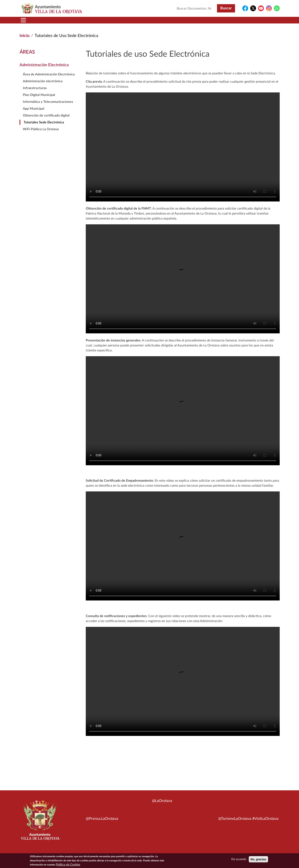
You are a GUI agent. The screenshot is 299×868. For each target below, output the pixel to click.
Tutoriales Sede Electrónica (44, 127)
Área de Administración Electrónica (49, 79)
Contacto (198, 23)
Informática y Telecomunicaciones (48, 107)
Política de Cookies (68, 865)
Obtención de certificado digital (46, 120)
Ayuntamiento (86, 23)
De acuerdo (239, 859)
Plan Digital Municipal (39, 100)
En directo (225, 23)
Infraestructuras (35, 93)
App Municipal (34, 114)
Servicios (142, 23)
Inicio (28, 23)
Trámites (171, 23)
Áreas (117, 23)
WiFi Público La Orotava (41, 134)
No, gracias (258, 859)
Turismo (252, 23)
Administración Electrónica (44, 70)
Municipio (51, 23)
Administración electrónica (43, 86)
